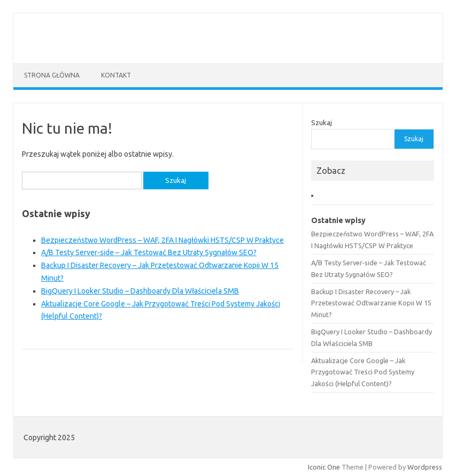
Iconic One (324, 467)
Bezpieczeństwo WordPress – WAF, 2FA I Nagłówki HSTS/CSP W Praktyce (163, 240)
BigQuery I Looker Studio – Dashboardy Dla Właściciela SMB (140, 291)
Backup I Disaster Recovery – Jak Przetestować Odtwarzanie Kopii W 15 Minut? (371, 303)
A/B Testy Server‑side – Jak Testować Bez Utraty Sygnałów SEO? (149, 252)
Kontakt (116, 75)
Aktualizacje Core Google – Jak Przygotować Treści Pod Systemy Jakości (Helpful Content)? (363, 372)
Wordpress (425, 467)
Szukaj (322, 122)
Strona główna (52, 75)
